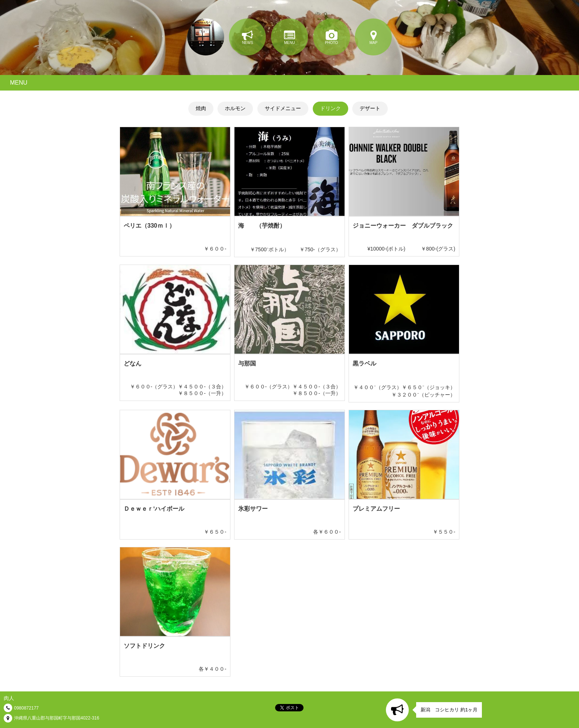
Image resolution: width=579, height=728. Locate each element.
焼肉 (201, 108)
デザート (370, 108)
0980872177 (26, 708)
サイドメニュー (283, 108)
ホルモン (235, 108)
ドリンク (330, 108)
